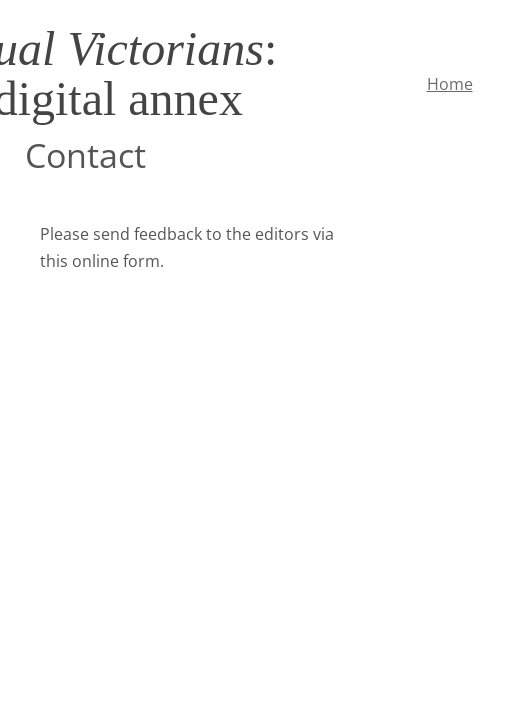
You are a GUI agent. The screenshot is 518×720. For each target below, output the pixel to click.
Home (450, 84)
